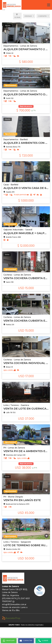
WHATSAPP (9, 641)
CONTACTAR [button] (26, 641)
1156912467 (8, 602)
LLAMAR (43, 641)
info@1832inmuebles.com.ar (14, 605)
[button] (49, 5)
